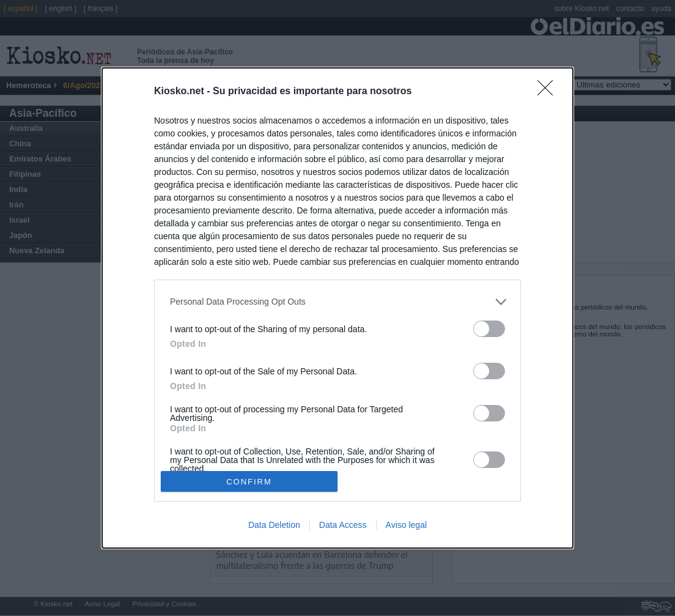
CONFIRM (249, 482)
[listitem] (337, 302)
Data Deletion (274, 525)
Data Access (343, 525)
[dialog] (337, 308)
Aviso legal (406, 525)
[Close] (549, 92)
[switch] (489, 329)
